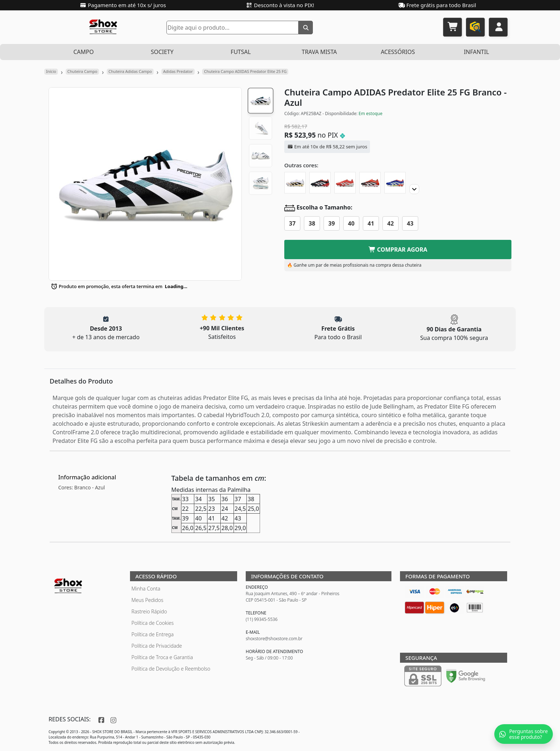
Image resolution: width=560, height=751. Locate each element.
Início (51, 71)
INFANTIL (477, 52)
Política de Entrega (152, 634)
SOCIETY (162, 52)
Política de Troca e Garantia (162, 657)
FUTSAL (241, 52)
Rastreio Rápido (149, 611)
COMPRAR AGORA (398, 249)
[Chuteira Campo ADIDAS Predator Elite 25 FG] (370, 183)
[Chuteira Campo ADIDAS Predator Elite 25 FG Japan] (395, 183)
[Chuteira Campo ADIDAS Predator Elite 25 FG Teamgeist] (295, 183)
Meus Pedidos (147, 600)
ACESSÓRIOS (398, 52)
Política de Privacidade (157, 646)
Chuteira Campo (82, 71)
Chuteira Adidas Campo (130, 71)
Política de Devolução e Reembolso (171, 669)
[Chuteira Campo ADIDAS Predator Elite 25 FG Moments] (320, 183)
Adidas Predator (178, 71)
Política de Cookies (152, 623)
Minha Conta (146, 589)
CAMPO (83, 52)
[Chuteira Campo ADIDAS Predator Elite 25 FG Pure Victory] (345, 183)
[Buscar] (306, 28)
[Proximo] (414, 189)
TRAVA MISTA (319, 52)
